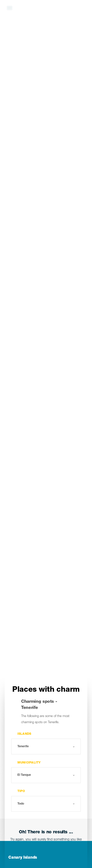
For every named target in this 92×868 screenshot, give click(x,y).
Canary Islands (23, 858)
